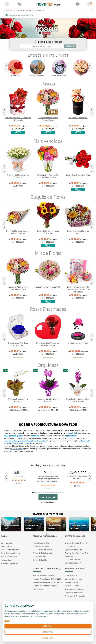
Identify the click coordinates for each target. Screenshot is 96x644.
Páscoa (48, 84)
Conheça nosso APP (73, 563)
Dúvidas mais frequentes (11, 550)
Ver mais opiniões (48, 502)
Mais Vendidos (48, 141)
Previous (6, 68)
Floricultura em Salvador (54, 527)
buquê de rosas (71, 436)
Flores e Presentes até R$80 (44, 576)
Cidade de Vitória (40, 557)
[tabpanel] (48, 29)
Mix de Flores (48, 253)
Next (90, 68)
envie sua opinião (48, 497)
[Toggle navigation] (7, 4)
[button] (78, 4)
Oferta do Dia (38, 589)
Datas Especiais (71, 576)
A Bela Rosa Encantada (74, 589)
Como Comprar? (7, 543)
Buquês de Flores (48, 197)
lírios (6, 436)
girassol (20, 436)
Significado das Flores (73, 550)
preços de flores (16, 449)
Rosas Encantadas (48, 309)
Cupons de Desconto (73, 559)
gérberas (13, 436)
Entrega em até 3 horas (48, 55)
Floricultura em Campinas (32, 527)
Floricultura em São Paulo (11, 527)
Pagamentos (6, 560)
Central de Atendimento (10, 553)
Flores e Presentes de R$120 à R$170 (47, 582)
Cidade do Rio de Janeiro (43, 550)
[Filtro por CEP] (42, 46)
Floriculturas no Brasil (41, 543)
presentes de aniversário (23, 443)
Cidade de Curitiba (40, 560)
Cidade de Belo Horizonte (43, 553)
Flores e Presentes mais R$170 (45, 586)
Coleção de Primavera (73, 579)
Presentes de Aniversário (75, 596)
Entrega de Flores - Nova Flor (76, 543)
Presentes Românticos (74, 593)
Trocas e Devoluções (9, 557)
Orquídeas (48, 365)
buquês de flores (74, 433)
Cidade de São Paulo (41, 546)
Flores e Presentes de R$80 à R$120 (47, 579)
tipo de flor (35, 436)
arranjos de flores (11, 441)
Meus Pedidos (6, 546)
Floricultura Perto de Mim (48, 514)
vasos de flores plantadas (29, 441)
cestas (43, 441)
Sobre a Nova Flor (72, 546)
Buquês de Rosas (72, 582)
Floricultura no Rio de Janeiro (78, 527)
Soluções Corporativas (10, 563)
